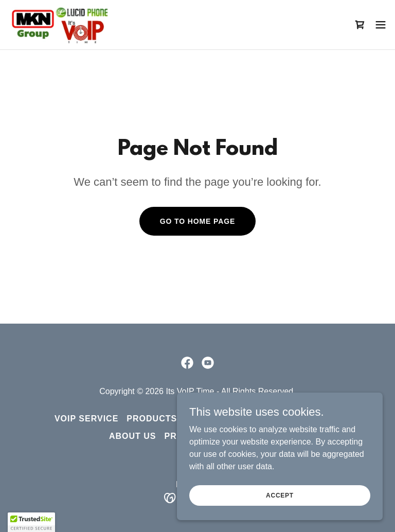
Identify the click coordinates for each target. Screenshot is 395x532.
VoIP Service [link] (86, 419)
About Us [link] (133, 436)
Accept (280, 495)
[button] (381, 25)
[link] (59, 25)
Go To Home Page (198, 221)
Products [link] (152, 419)
